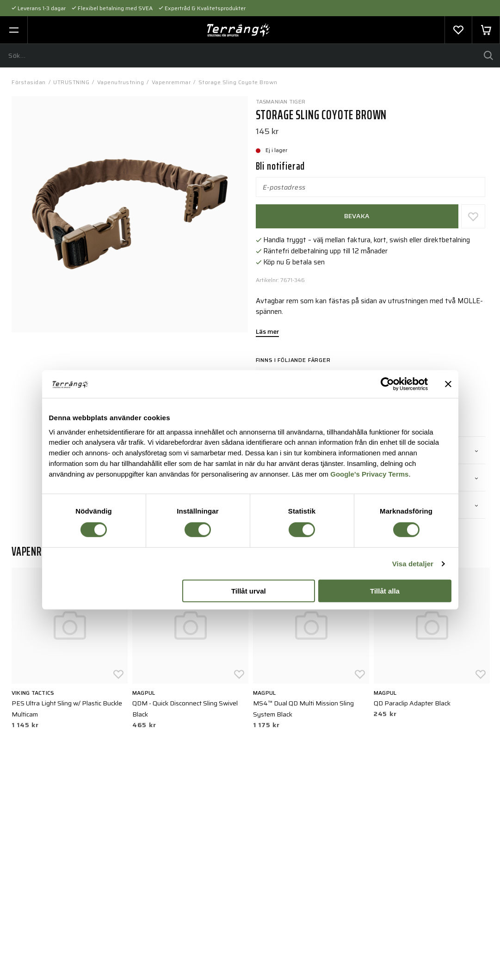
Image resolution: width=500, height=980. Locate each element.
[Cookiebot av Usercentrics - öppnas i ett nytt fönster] (387, 384)
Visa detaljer (413, 564)
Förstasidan (29, 82)
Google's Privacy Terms (369, 474)
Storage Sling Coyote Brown (238, 82)
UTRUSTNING (71, 82)
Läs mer (267, 332)
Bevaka (357, 216)
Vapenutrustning (121, 82)
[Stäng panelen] (448, 384)
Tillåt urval (249, 591)
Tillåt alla (385, 591)
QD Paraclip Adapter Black (412, 703)
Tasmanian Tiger (281, 101)
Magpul (144, 693)
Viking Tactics (33, 693)
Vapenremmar (171, 82)
